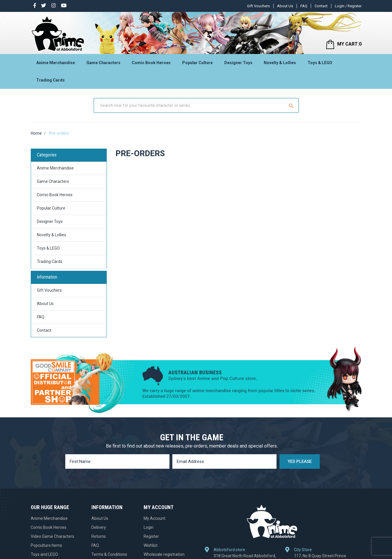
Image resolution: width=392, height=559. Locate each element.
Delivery (99, 527)
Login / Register (348, 6)
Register (151, 536)
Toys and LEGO (44, 554)
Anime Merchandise (56, 63)
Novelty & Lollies (280, 63)
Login (149, 527)
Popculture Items (46, 545)
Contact (321, 6)
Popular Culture (197, 63)
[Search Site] (292, 105)
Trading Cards (50, 80)
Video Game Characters (53, 536)
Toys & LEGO (320, 63)
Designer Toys (238, 63)
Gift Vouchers (258, 6)
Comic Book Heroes (151, 63)
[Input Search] (190, 105)
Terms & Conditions (109, 554)
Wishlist (151, 545)
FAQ (304, 6)
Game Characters (103, 63)
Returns (99, 536)
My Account (155, 518)
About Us (285, 6)
